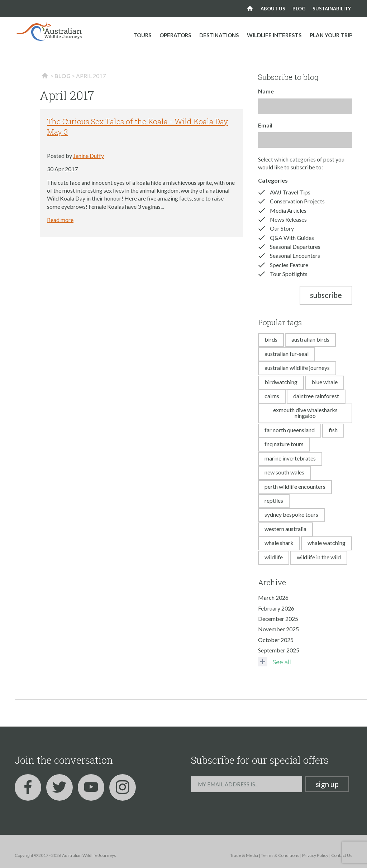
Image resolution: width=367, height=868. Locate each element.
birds (271, 339)
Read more (60, 220)
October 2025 (276, 640)
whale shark (279, 543)
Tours (142, 35)
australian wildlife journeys (297, 368)
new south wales (284, 472)
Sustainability (332, 9)
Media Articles (288, 210)
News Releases (288, 219)
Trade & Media (244, 855)
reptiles (274, 500)
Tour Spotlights (289, 274)
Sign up (327, 784)
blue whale (325, 382)
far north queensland (290, 430)
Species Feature (289, 265)
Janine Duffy (89, 156)
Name (266, 91)
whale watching (327, 543)
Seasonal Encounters (295, 255)
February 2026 (276, 608)
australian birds (310, 339)
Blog (299, 9)
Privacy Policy (315, 855)
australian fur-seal (287, 354)
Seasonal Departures (295, 247)
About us (273, 9)
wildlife (274, 557)
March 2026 (273, 597)
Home (250, 9)
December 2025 (278, 619)
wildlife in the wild (319, 557)
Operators (175, 35)
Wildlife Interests (274, 35)
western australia (285, 529)
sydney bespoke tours (291, 514)
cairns (272, 396)
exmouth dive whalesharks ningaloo (305, 413)
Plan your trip (331, 35)
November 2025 (278, 629)
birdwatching (281, 382)
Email (265, 125)
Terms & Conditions (280, 855)
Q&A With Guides (292, 238)
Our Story (282, 228)
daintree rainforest (316, 396)
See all (274, 662)
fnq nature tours (284, 444)
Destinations (219, 35)
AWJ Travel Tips (290, 192)
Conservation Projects (297, 201)
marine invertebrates (290, 458)
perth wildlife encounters (295, 486)
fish (333, 430)
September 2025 (279, 650)
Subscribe (326, 295)
